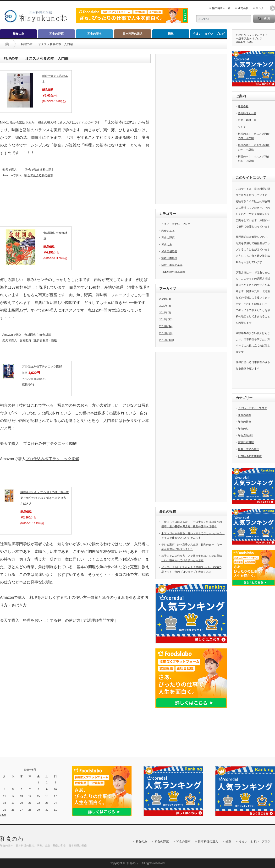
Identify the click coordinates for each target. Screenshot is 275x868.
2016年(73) (166, 333)
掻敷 (171, 34)
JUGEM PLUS (244, 42)
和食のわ (15, 839)
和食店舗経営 (169, 251)
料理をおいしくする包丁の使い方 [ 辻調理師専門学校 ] (70, 620)
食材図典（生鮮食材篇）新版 (38, 340)
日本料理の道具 (133, 34)
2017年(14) (166, 326)
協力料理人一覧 (221, 8)
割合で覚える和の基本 (40, 170)
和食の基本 (94, 34)
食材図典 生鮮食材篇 (38, 335)
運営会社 (243, 8)
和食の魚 (18, 34)
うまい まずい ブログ (209, 34)
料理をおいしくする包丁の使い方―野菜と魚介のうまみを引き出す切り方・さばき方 (45, 498)
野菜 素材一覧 (247, 120)
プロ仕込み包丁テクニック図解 (42, 367)
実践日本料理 (169, 258)
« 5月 (3, 815)
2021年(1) (165, 299)
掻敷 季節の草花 (172, 265)
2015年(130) (167, 340)
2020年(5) (165, 306)
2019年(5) (165, 313)
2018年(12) (166, 319)
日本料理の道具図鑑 (173, 272)
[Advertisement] (75, 692)
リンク (260, 8)
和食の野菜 (56, 34)
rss (272, 8)
